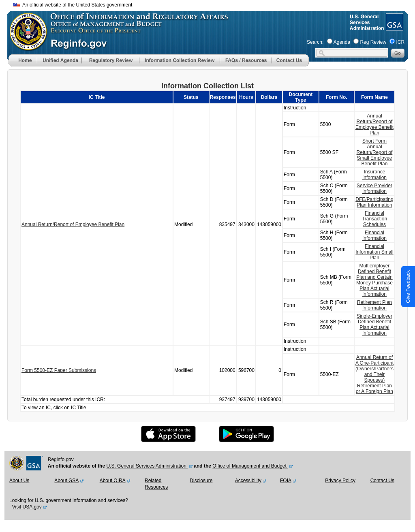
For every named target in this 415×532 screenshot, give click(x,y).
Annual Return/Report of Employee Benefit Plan (73, 224)
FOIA (286, 481)
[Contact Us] (290, 65)
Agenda (342, 42)
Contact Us (382, 481)
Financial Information (374, 235)
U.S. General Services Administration (147, 466)
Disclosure (201, 481)
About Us (19, 481)
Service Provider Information (374, 188)
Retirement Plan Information (374, 305)
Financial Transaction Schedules (374, 219)
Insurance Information (374, 175)
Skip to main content (212, 4)
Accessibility (248, 481)
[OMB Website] (26, 47)
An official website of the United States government (73, 5)
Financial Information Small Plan (374, 252)
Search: (315, 42)
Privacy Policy (340, 481)
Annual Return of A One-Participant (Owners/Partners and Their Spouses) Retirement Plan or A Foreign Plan (374, 374)
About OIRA (113, 481)
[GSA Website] (394, 28)
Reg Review (373, 42)
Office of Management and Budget (250, 466)
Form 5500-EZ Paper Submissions (59, 370)
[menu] (59, 60)
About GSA (66, 481)
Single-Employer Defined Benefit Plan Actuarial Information (374, 325)
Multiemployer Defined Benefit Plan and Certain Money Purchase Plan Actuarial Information (374, 280)
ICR (400, 42)
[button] (59, 60)
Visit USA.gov (27, 507)
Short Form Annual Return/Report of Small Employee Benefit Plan (375, 152)
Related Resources (156, 484)
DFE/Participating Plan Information (374, 202)
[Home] (23, 65)
